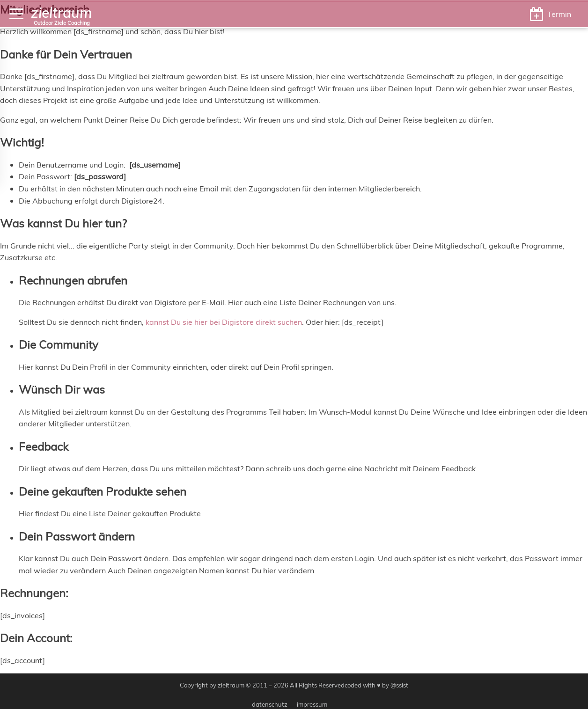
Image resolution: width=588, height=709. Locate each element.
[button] (550, 14)
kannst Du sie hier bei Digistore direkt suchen (224, 322)
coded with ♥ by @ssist (376, 685)
